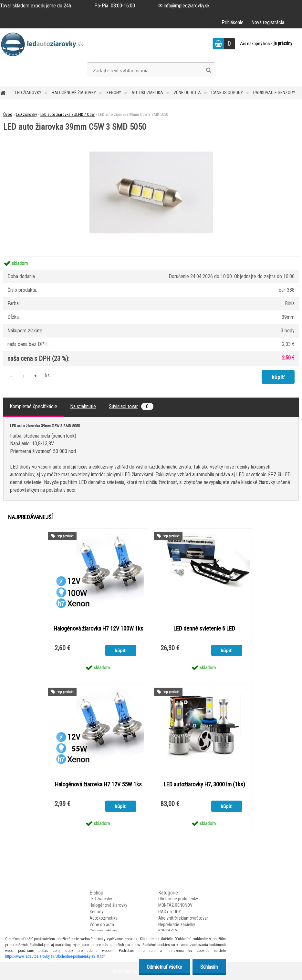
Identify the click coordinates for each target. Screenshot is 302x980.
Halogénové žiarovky (74, 93)
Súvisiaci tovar (131, 406)
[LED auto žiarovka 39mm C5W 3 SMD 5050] (151, 133)
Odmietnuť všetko (163, 967)
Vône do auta (187, 93)
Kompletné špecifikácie (33, 406)
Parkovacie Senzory (274, 93)
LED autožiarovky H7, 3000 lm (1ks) (204, 784)
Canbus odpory (227, 93)
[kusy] (24, 376)
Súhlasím (209, 967)
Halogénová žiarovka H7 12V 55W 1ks (98, 784)
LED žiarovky (28, 93)
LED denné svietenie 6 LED (204, 629)
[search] (208, 70)
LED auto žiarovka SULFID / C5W (68, 114)
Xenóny (114, 93)
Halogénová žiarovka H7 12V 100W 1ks (99, 629)
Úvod (8, 114)
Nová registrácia (268, 22)
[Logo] (44, 45)
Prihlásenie (233, 22)
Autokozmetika (147, 93)
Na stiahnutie (83, 406)
